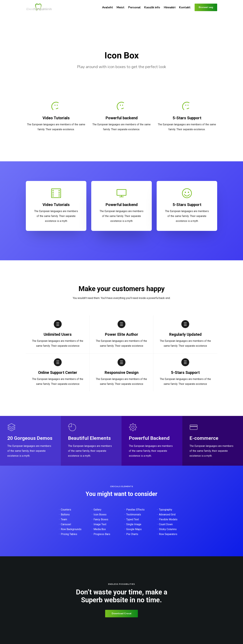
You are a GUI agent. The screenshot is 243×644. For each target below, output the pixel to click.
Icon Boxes (100, 514)
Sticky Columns (168, 529)
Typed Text (133, 519)
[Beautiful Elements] (91, 441)
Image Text (100, 524)
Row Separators (168, 534)
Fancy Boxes (101, 519)
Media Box (100, 529)
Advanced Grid (167, 514)
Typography (166, 510)
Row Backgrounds (71, 529)
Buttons (65, 514)
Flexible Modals (168, 519)
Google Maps (134, 529)
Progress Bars (102, 534)
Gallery (97, 510)
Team (64, 519)
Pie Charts (132, 534)
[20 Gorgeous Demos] (30, 441)
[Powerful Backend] (152, 441)
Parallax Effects (135, 510)
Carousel (66, 524)
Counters (66, 510)
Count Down (166, 524)
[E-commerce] (213, 441)
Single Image (134, 524)
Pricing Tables (69, 534)
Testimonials (134, 514)
